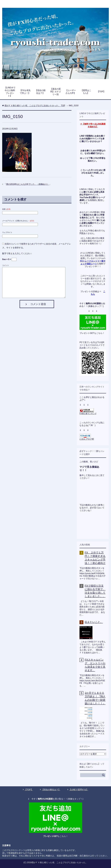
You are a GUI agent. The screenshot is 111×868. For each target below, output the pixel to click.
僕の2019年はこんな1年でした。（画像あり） (28, 184)
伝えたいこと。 (94, 622)
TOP (35, 106)
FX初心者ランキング (88, 414)
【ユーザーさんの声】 (71, 92)
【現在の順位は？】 (40, 92)
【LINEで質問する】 (79, 790)
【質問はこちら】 (86, 92)
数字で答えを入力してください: (17, 253)
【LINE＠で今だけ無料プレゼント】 (10, 92)
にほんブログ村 (87, 439)
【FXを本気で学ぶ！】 (25, 92)
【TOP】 (101, 92)
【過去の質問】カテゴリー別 (55, 92)
